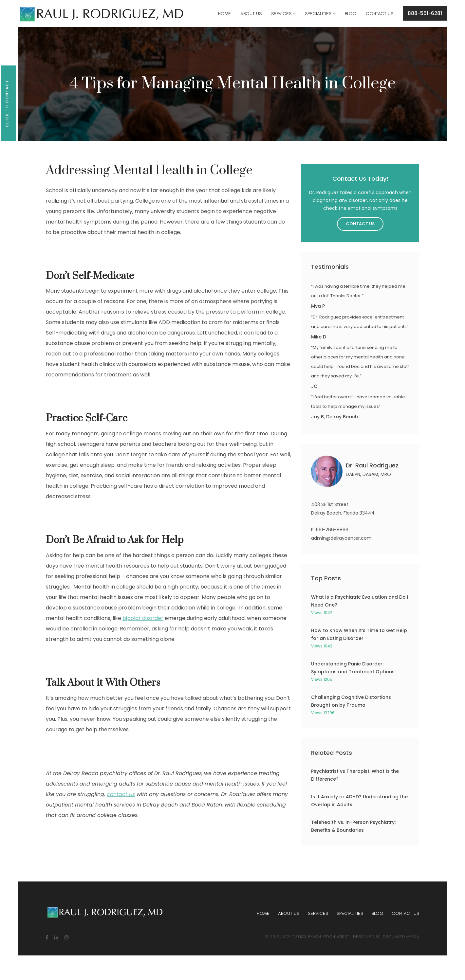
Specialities (350, 913)
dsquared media (401, 937)
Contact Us (360, 224)
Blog (377, 913)
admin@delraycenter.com (341, 538)
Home (263, 913)
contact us (121, 794)
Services (318, 913)
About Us (289, 913)
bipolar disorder (143, 618)
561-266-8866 (332, 530)
